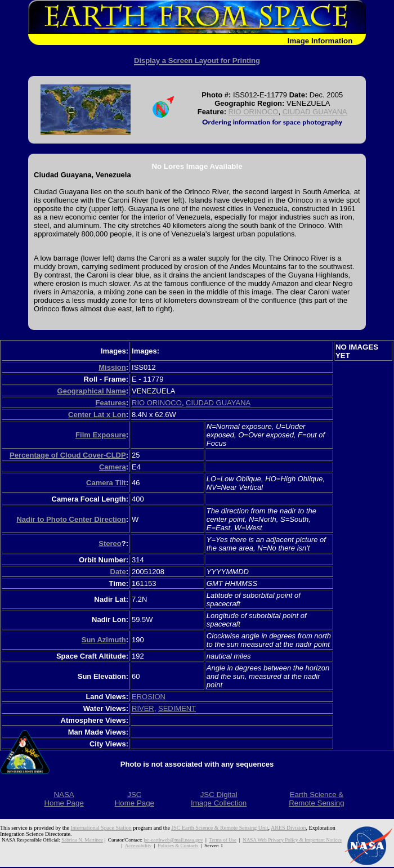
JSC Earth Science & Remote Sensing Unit (220, 828)
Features (110, 403)
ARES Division (288, 828)
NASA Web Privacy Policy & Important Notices (292, 840)
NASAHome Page (64, 799)
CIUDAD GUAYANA (315, 112)
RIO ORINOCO (254, 112)
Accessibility (138, 845)
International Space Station (101, 828)
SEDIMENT (177, 708)
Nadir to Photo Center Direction (71, 519)
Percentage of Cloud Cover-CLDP (68, 455)
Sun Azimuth (104, 640)
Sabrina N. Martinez (82, 840)
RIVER (143, 708)
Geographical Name (92, 391)
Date (118, 572)
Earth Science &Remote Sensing (317, 799)
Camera (113, 467)
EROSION (149, 697)
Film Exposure (101, 435)
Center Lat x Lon (97, 415)
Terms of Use (223, 840)
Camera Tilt (106, 483)
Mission (112, 367)
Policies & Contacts (178, 845)
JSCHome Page (135, 799)
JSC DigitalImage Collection (219, 799)
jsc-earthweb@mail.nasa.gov (173, 840)
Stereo (110, 543)
